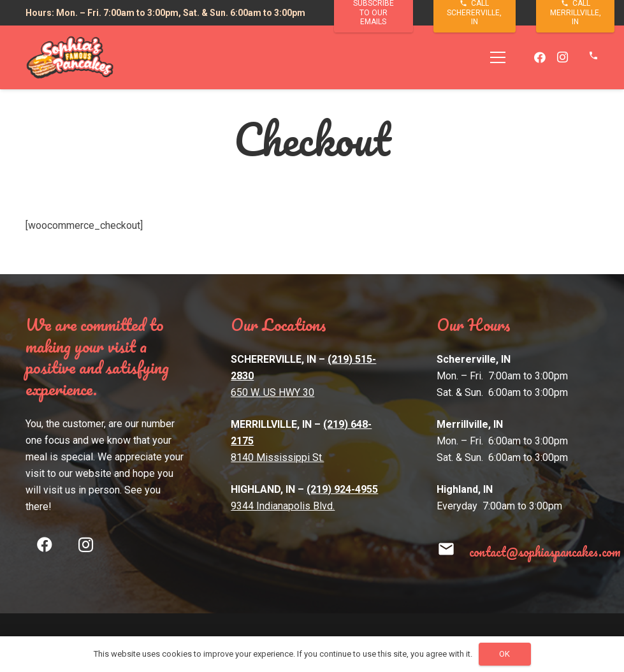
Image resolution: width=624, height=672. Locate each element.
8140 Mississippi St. (277, 457)
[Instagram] (563, 57)
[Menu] (498, 57)
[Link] (70, 57)
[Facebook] (540, 57)
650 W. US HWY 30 (272, 392)
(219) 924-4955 (342, 489)
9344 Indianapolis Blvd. (283, 506)
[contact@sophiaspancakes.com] (453, 551)
